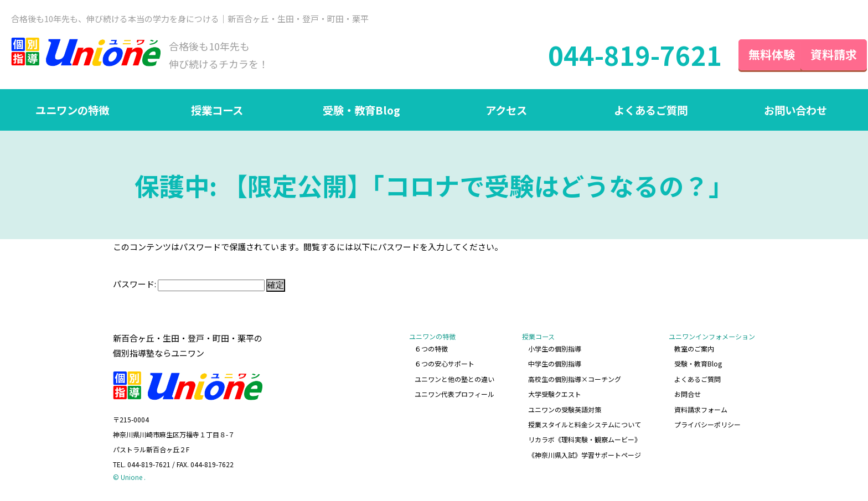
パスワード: (189, 285)
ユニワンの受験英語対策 (565, 408)
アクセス (506, 111)
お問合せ (688, 393)
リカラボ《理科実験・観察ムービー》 (585, 438)
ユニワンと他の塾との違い (455, 379)
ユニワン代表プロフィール (455, 393)
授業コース (217, 111)
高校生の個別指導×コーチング (575, 379)
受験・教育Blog (361, 111)
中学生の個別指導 (555, 364)
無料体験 (752, 55)
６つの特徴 (432, 350)
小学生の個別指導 (555, 350)
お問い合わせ (795, 111)
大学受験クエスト (555, 393)
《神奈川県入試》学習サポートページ (585, 453)
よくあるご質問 (651, 111)
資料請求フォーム (701, 408)
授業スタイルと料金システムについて (585, 423)
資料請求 (824, 55)
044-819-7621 (615, 55)
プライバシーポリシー (707, 423)
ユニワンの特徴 (73, 111)
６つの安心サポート (445, 364)
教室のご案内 (694, 350)
